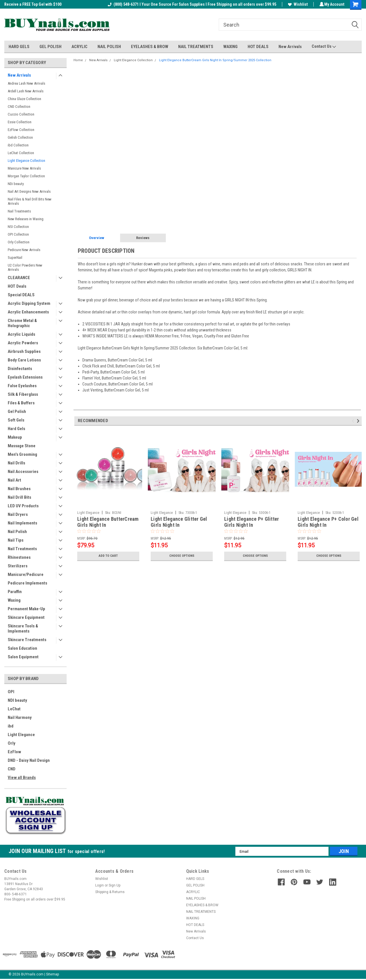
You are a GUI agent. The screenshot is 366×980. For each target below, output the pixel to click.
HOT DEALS (258, 47)
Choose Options (182, 556)
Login (100, 885)
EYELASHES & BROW (150, 47)
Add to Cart (108, 556)
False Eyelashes (22, 386)
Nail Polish (17, 532)
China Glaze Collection (24, 99)
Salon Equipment (23, 657)
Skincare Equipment (26, 617)
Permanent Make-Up (26, 609)
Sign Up (115, 885)
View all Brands (22, 778)
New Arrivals (290, 47)
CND (12, 769)
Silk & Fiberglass (23, 394)
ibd (11, 726)
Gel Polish (17, 412)
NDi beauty (16, 184)
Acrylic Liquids (21, 334)
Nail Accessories (23, 472)
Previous (354, 421)
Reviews (143, 238)
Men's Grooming (22, 454)
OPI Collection (18, 234)
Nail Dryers (18, 514)
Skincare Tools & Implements (23, 629)
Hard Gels (16, 429)
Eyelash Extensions (25, 377)
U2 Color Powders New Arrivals (25, 267)
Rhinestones (19, 557)
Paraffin (15, 592)
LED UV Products (23, 506)
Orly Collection (19, 242)
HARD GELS (19, 47)
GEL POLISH (50, 47)
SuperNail (15, 258)
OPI (11, 692)
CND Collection (19, 107)
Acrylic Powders (23, 343)
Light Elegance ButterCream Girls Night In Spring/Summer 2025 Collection (215, 60)
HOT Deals (17, 286)
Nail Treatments (19, 211)
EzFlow (14, 752)
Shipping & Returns (110, 892)
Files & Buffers (21, 403)
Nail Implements (22, 523)
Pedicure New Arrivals (24, 250)
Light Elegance (21, 735)
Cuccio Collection (21, 114)
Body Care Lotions (24, 360)
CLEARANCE (19, 278)
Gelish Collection (20, 137)
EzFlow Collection (21, 130)
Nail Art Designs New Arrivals (29, 191)
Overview (97, 238)
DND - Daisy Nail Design (29, 760)
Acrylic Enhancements (28, 312)
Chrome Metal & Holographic (22, 323)
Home (78, 60)
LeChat (14, 709)
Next (359, 421)
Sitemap (52, 974)
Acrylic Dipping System (29, 303)
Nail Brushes (19, 489)
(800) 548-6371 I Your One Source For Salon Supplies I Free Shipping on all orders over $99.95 (191, 4)
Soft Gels (16, 420)
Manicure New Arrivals (24, 168)
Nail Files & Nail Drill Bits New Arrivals (30, 201)
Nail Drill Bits (19, 497)
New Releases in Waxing (26, 219)
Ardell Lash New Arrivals (26, 91)
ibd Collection (18, 145)
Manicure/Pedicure (26, 575)
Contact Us (324, 47)
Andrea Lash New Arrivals (26, 83)
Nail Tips (16, 540)
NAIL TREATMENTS (196, 47)
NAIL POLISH (109, 47)
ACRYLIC (79, 47)
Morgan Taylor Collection (26, 176)
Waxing (14, 600)
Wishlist (297, 4)
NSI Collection (18, 227)
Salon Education (22, 648)
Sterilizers (18, 566)
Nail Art (14, 480)
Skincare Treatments (27, 640)
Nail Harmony (20, 717)
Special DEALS (21, 295)
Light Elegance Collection (26, 161)
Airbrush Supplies (24, 351)
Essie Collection (20, 122)
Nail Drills (16, 463)
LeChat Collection (21, 153)
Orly (12, 743)
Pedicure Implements (27, 583)
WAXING (230, 47)
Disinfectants (20, 369)
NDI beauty (17, 700)
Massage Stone (22, 446)
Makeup (15, 437)
